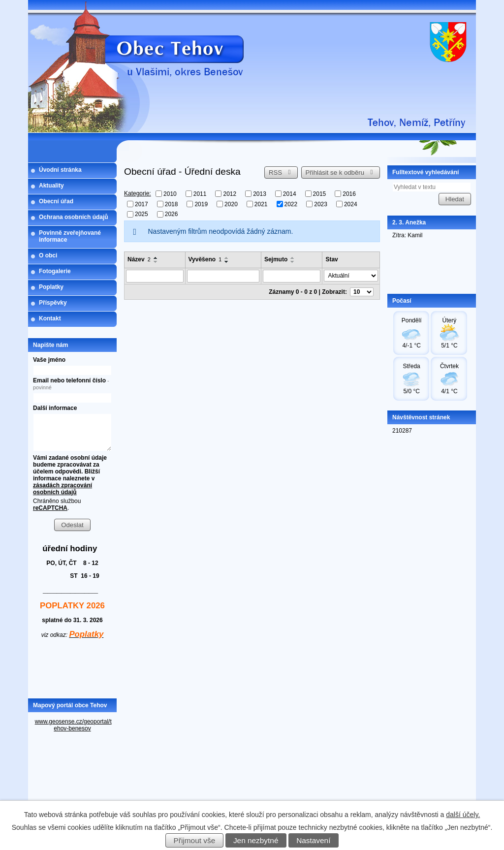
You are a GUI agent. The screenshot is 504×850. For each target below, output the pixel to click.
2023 (321, 204)
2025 (142, 214)
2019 (201, 204)
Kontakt (50, 318)
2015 (320, 194)
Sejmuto (276, 259)
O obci (48, 255)
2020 (231, 204)
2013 (260, 194)
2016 (349, 194)
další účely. (463, 815)
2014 (290, 194)
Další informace (55, 408)
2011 (200, 194)
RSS (281, 173)
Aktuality (51, 186)
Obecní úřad (56, 201)
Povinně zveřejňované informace (70, 236)
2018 (172, 204)
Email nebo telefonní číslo (71, 384)
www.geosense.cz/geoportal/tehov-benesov (73, 725)
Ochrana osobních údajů (74, 217)
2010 (170, 194)
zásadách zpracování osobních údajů (63, 489)
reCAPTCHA (50, 508)
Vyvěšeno (205, 259)
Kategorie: (138, 193)
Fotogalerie (55, 271)
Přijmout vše (195, 840)
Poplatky (51, 287)
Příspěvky (53, 303)
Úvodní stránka (60, 170)
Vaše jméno (49, 360)
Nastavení (313, 840)
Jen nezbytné (256, 840)
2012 (230, 194)
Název (139, 259)
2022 (291, 204)
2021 (261, 204)
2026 (172, 214)
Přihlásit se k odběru (341, 173)
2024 (351, 204)
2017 (142, 204)
